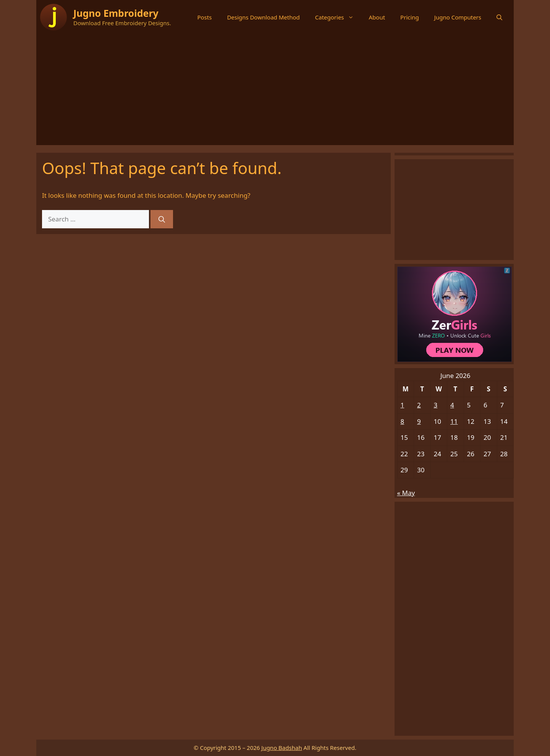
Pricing (410, 17)
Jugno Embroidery (116, 13)
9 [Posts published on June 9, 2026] (419, 421)
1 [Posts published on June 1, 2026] (403, 405)
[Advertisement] (275, 92)
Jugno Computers (458, 17)
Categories (338, 17)
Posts (204, 17)
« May (406, 493)
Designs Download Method (263, 17)
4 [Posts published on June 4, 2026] (452, 405)
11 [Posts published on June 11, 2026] (454, 421)
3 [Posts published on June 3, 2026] (436, 405)
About (377, 17)
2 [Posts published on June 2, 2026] (419, 405)
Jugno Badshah (281, 748)
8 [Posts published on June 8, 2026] (403, 421)
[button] (499, 17)
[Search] (162, 219)
